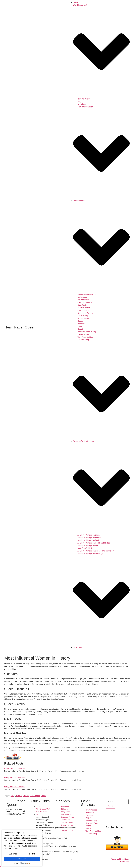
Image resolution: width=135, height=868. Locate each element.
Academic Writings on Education (90, 538)
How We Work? (84, 99)
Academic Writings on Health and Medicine (94, 543)
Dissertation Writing (85, 313)
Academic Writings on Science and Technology (96, 551)
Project (80, 326)
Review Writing (83, 334)
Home (75, 2)
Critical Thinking (84, 310)
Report (80, 329)
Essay (13, 796)
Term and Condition (85, 107)
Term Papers (35, 796)
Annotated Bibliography (87, 295)
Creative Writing (84, 308)
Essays (19, 796)
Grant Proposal (83, 318)
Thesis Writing (83, 340)
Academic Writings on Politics (89, 546)
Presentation (82, 324)
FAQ (79, 102)
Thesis (43, 796)
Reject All (31, 854)
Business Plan (83, 300)
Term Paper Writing (85, 337)
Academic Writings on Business (90, 535)
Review (26, 796)
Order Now (77, 647)
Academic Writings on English (89, 540)
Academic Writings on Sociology (90, 554)
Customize (13, 854)
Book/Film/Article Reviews (88, 548)
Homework (82, 321)
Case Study (82, 305)
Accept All (22, 859)
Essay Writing (83, 316)
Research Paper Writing (87, 332)
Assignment (82, 297)
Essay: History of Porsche (14, 768)
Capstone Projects (85, 302)
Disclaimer (82, 104)
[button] (0, 867)
